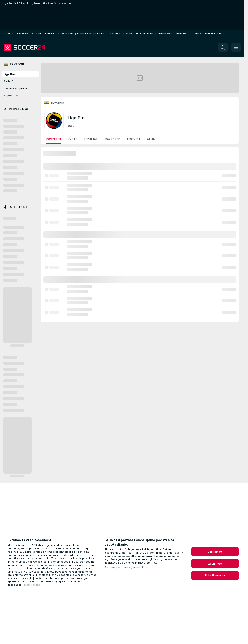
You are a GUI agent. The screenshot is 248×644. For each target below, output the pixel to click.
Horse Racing (214, 34)
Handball (182, 34)
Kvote (72, 139)
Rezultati (91, 139)
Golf (129, 34)
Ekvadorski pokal (15, 88)
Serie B (9, 81)
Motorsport (145, 34)
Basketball (66, 34)
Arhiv (151, 139)
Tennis (49, 34)
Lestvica (134, 139)
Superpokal (12, 96)
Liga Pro (9, 74)
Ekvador (57, 103)
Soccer (36, 34)
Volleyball (165, 34)
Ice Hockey (84, 34)
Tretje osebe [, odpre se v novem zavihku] (32, 585)
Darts (197, 34)
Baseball (116, 34)
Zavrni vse (215, 564)
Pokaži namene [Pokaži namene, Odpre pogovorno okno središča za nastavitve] (215, 575)
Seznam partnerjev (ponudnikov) (126, 567)
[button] (223, 47)
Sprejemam (215, 552)
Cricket (101, 34)
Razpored (113, 139)
